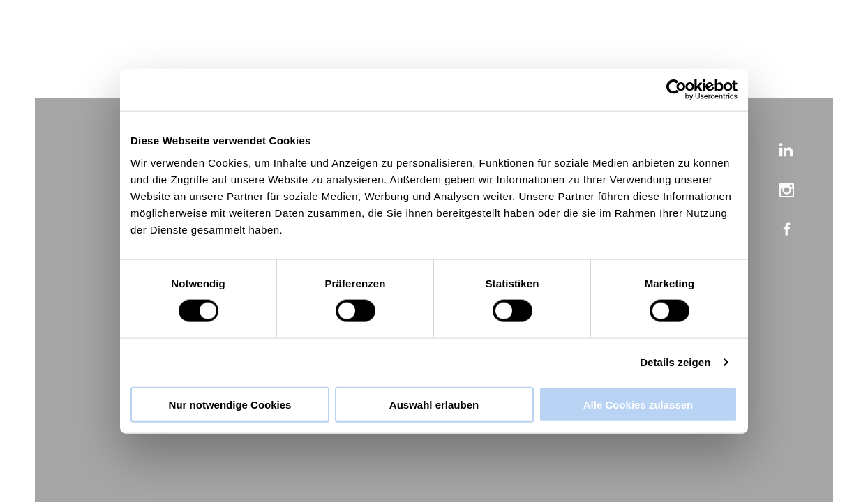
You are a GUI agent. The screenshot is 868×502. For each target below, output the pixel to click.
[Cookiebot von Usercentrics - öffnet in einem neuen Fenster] (676, 90)
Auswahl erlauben (434, 404)
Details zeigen (675, 362)
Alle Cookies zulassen (638, 404)
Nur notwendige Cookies (230, 404)
